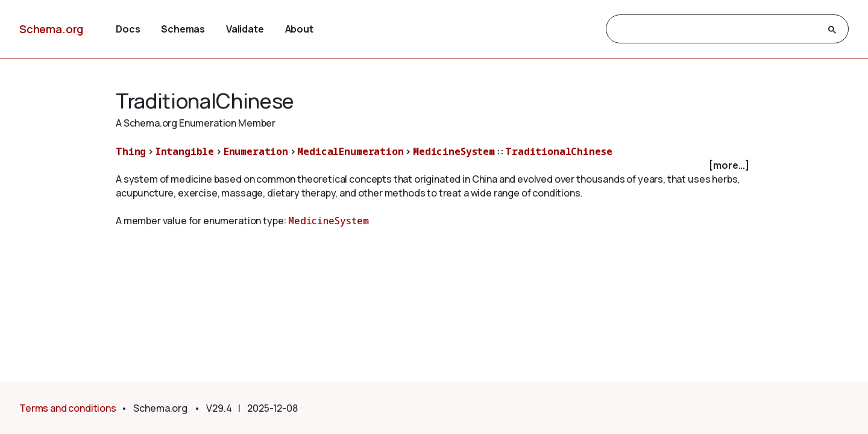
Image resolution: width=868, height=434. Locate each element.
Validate (245, 29)
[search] (716, 30)
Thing (131, 151)
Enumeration (256, 151)
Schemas (183, 29)
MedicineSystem (454, 151)
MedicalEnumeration (350, 151)
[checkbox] (434, 165)
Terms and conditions (68, 408)
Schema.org (51, 29)
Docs (128, 29)
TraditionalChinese (558, 151)
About (299, 29)
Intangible (185, 151)
